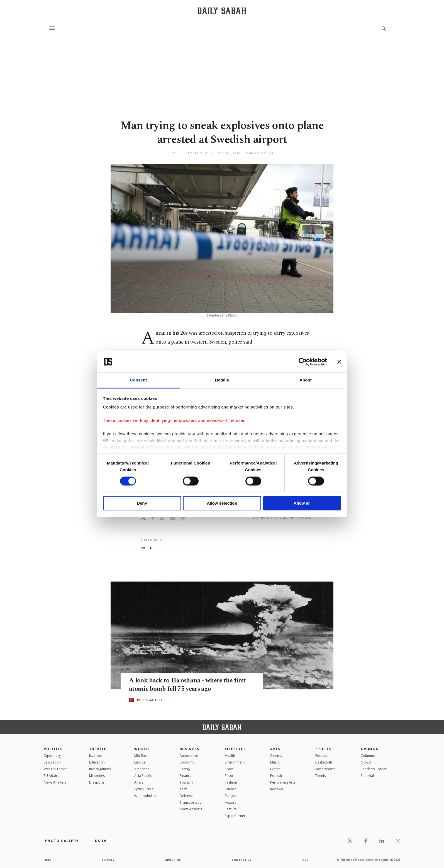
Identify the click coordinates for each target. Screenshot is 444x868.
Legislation (52, 762)
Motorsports (325, 769)
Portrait (276, 776)
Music (275, 762)
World (142, 749)
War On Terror (55, 769)
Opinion (370, 749)
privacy (108, 860)
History (230, 802)
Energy (185, 769)
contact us (242, 860)
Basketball (324, 762)
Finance (186, 776)
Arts (275, 749)
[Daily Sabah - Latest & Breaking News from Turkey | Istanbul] (222, 11)
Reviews (276, 789)
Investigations (100, 769)
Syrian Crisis (144, 789)
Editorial (367, 776)
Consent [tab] (139, 380)
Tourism (186, 782)
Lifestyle (235, 749)
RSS (305, 860)
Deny (142, 503)
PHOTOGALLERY (150, 700)
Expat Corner (235, 816)
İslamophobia (145, 796)
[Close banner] (339, 362)
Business (190, 749)
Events (275, 769)
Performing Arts (283, 782)
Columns (368, 756)
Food (229, 776)
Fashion (231, 782)
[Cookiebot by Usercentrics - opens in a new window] (303, 362)
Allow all (302, 503)
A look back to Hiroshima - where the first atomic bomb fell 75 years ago (185, 685)
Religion (231, 796)
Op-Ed (366, 762)
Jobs (48, 860)
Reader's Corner (374, 769)
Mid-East (141, 756)
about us (173, 860)
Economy (187, 762)
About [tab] (306, 380)
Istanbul (95, 756)
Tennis (320, 776)
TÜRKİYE (98, 749)
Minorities (97, 776)
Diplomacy (52, 756)
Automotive (189, 756)
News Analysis (55, 782)
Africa (139, 782)
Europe (140, 762)
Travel (230, 769)
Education (97, 762)
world (147, 548)
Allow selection (222, 503)
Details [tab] (222, 380)
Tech (183, 789)
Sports (323, 749)
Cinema (276, 756)
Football (322, 756)
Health (230, 756)
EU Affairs (51, 776)
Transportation (192, 802)
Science (231, 789)
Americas (142, 769)
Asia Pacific (143, 776)
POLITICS (53, 749)
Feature (231, 809)
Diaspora (97, 782)
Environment (235, 762)
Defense (186, 796)
